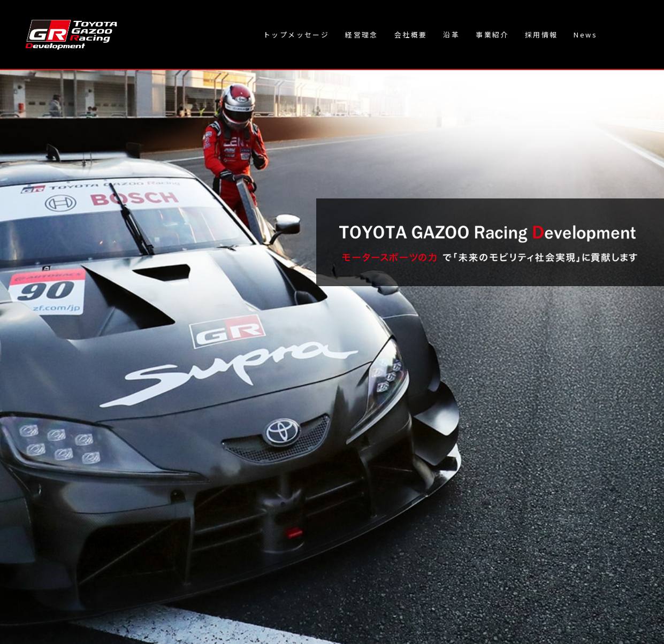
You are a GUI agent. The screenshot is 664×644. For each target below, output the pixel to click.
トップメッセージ (296, 34)
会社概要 (411, 34)
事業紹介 (492, 34)
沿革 (451, 34)
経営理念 (362, 34)
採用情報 (541, 34)
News (585, 34)
